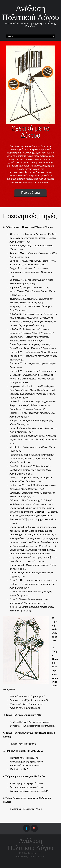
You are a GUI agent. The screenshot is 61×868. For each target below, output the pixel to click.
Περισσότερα (30, 193)
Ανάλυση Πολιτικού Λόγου (30, 845)
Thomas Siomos (37, 857)
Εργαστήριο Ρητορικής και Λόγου (26, 809)
